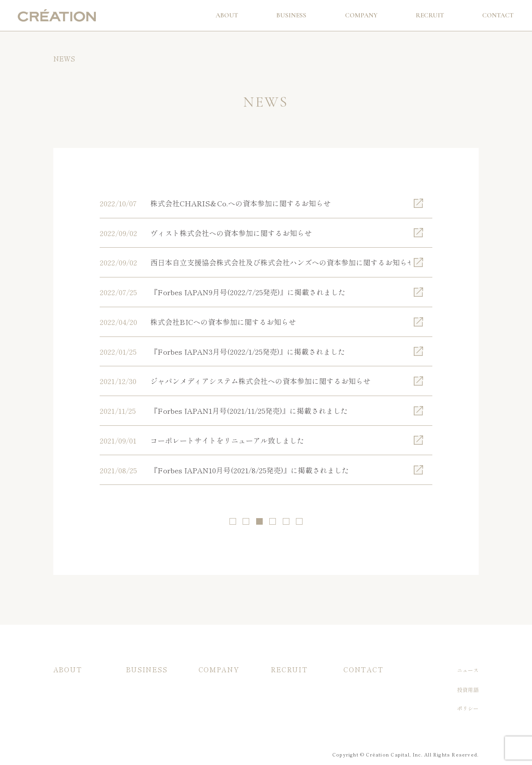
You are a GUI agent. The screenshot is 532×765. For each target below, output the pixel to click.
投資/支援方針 (71, 689)
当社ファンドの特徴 (150, 689)
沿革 (204, 701)
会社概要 (209, 689)
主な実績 (137, 701)
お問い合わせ (360, 689)
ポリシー (468, 709)
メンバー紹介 (215, 713)
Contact (498, 15)
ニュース (468, 670)
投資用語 (468, 690)
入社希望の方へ (290, 689)
